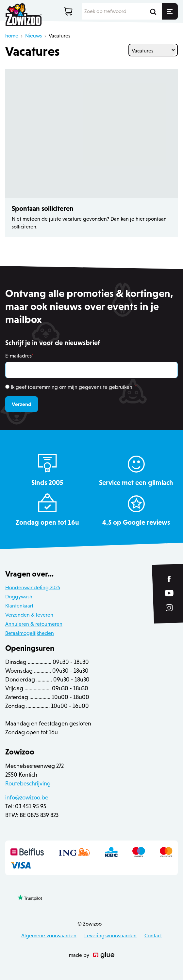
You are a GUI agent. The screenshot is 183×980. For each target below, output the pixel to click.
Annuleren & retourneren (34, 624)
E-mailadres (19, 356)
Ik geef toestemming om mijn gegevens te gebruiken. (74, 387)
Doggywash (19, 597)
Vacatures (59, 36)
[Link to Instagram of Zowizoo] (169, 608)
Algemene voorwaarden (49, 936)
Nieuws (33, 36)
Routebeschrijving (28, 783)
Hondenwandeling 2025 (33, 587)
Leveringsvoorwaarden (110, 936)
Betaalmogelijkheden (30, 633)
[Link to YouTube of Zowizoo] (169, 593)
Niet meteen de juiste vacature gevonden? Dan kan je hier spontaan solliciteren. (89, 223)
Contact (153, 936)
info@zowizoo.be (27, 797)
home (12, 36)
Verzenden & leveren (29, 615)
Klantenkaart (19, 606)
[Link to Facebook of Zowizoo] (169, 579)
